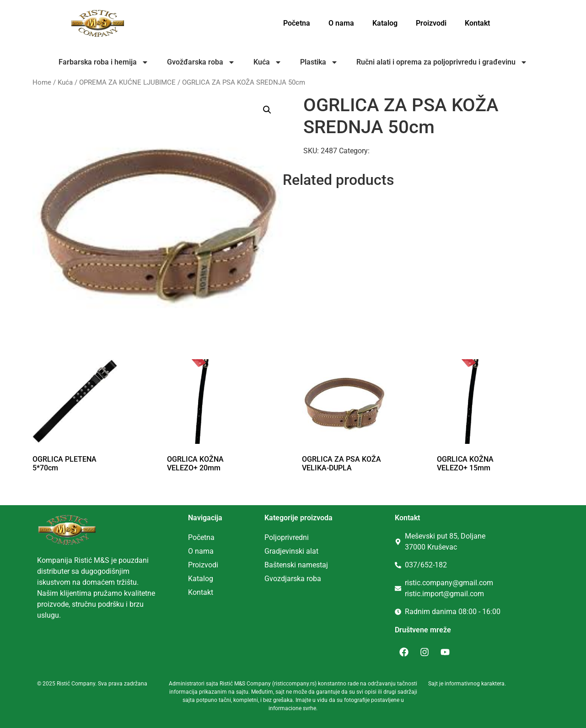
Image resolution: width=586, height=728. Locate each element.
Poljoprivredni (287, 537)
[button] (267, 110)
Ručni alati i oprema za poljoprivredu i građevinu (442, 62)
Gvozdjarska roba (293, 579)
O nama (341, 23)
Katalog (385, 23)
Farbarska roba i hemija (104, 62)
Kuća (268, 62)
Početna (297, 23)
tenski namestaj (302, 565)
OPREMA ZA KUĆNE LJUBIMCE (127, 82)
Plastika (319, 62)
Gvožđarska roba (201, 62)
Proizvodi (431, 23)
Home (42, 82)
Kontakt (477, 23)
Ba (269, 565)
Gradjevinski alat (291, 551)
